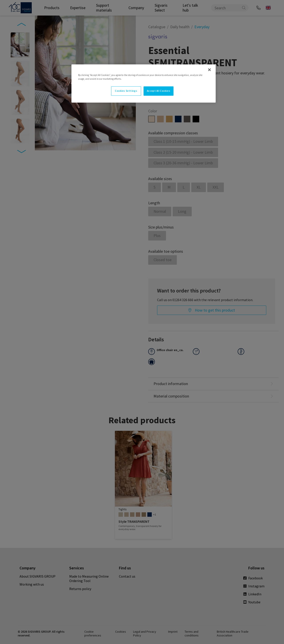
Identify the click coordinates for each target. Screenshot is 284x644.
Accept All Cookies (159, 91)
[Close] (209, 70)
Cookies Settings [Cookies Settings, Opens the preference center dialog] (126, 91)
